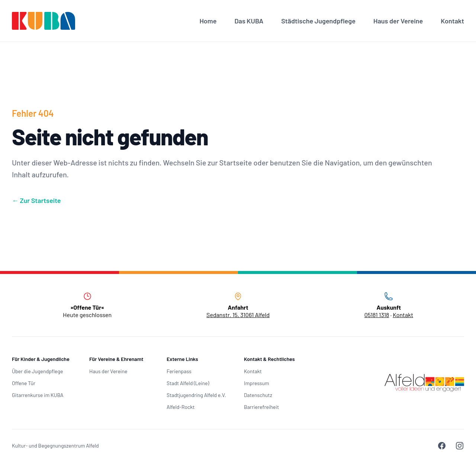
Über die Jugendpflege (37, 371)
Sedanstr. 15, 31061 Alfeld (238, 315)
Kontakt (452, 21)
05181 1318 (377, 315)
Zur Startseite (36, 200)
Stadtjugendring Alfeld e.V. (196, 395)
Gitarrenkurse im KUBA (38, 395)
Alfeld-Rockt (181, 407)
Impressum (257, 383)
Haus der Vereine (398, 21)
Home (208, 21)
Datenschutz (258, 395)
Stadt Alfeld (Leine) (188, 383)
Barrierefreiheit (261, 407)
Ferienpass (179, 371)
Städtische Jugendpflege (318, 21)
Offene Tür (24, 383)
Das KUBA (249, 21)
